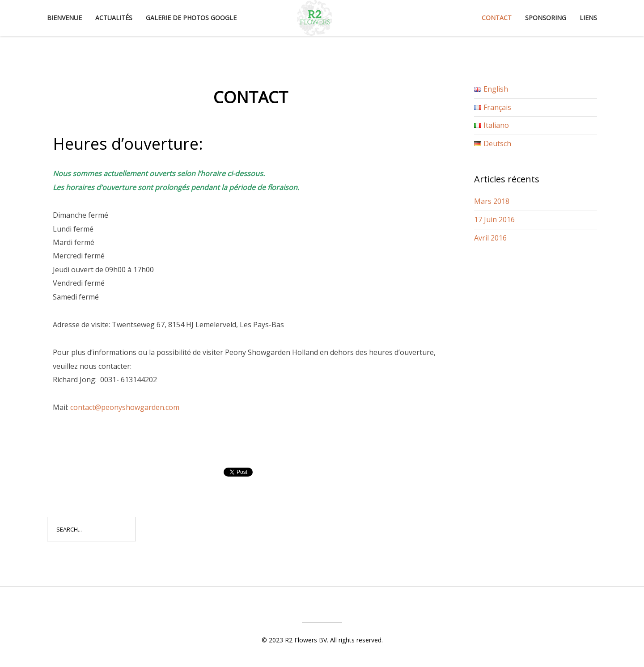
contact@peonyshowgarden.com (125, 407)
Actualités (114, 18)
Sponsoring (546, 18)
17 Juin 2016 (494, 220)
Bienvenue (64, 18)
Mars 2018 (492, 201)
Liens (588, 18)
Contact (497, 18)
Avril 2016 (490, 238)
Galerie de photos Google (191, 18)
